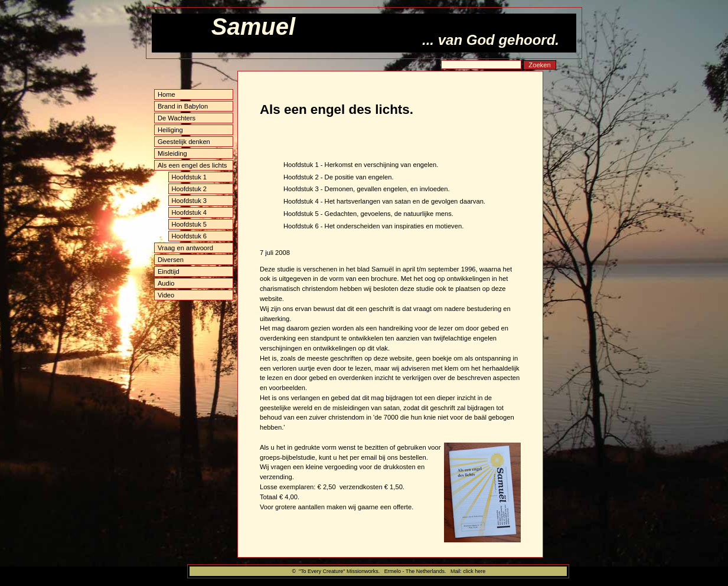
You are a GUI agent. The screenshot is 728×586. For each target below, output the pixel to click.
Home (167, 94)
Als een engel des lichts (192, 165)
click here (474, 571)
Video (166, 295)
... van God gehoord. (491, 40)
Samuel (253, 27)
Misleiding (172, 153)
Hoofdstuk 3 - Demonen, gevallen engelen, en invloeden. (367, 189)
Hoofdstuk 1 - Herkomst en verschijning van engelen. (361, 165)
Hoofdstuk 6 (189, 236)
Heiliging (170, 130)
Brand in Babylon (183, 106)
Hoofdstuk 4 (189, 212)
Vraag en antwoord (185, 248)
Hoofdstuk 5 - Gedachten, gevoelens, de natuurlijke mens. (368, 214)
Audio (166, 283)
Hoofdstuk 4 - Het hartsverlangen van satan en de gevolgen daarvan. (384, 201)
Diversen (171, 260)
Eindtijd (169, 271)
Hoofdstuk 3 (189, 201)
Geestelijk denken (184, 142)
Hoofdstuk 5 (189, 224)
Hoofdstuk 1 (189, 177)
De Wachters (177, 118)
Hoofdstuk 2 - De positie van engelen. (339, 177)
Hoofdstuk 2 (189, 189)
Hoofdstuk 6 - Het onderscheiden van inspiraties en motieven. (373, 226)
